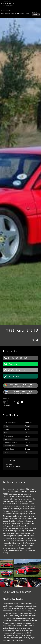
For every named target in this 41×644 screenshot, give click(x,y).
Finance (9, 464)
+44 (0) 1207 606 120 (18, 358)
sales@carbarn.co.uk (17, 370)
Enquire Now (13, 376)
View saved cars (7, 13)
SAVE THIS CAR (23, 13)
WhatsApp (12, 364)
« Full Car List (7, 10)
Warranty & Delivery (13, 467)
